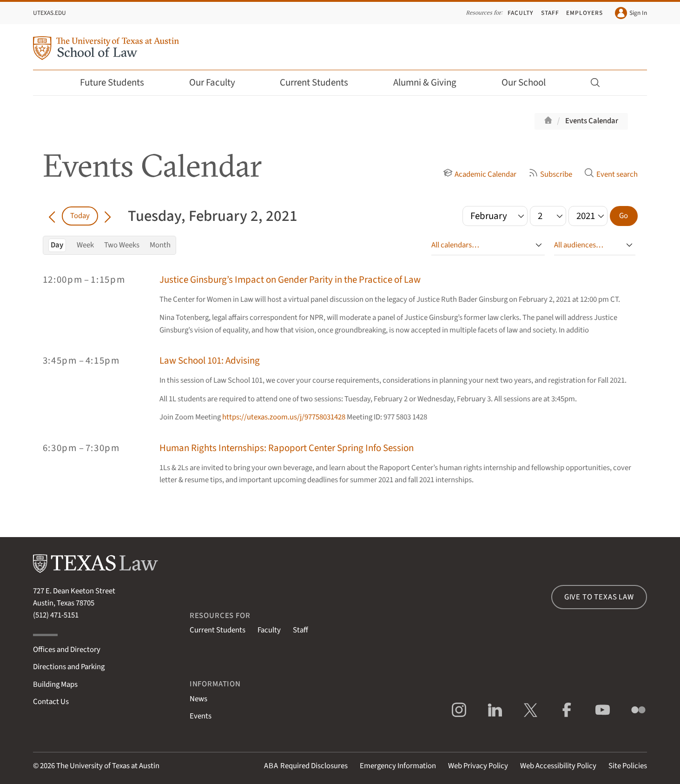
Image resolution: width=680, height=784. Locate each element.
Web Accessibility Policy (558, 766)
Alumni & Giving (431, 83)
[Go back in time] (52, 216)
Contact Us (51, 702)
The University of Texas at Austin (108, 766)
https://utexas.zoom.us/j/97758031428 (284, 417)
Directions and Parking (69, 667)
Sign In (631, 13)
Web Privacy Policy (478, 766)
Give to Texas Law (599, 597)
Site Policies (628, 766)
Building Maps (55, 684)
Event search (611, 174)
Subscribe (550, 174)
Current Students (320, 83)
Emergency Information (398, 766)
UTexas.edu (50, 13)
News (198, 699)
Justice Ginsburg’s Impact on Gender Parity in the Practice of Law (290, 280)
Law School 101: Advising (210, 361)
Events (201, 716)
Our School (530, 83)
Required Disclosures (306, 766)
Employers (584, 13)
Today (80, 216)
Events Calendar (592, 121)
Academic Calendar (480, 174)
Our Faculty (218, 83)
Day (57, 245)
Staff (550, 13)
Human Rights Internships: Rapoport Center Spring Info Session (287, 448)
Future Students (118, 83)
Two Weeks (122, 245)
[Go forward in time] (108, 216)
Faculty (521, 13)
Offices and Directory (67, 650)
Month (160, 245)
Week (85, 245)
